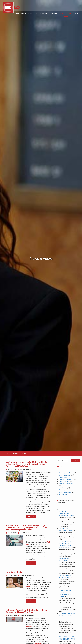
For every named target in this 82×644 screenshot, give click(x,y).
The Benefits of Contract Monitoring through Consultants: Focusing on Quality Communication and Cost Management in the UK (27, 528)
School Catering (64, 481)
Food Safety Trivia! (14, 572)
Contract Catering (65, 475)
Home (18, 14)
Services (44, 14)
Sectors (35, 14)
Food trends (63, 488)
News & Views (66, 14)
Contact (77, 14)
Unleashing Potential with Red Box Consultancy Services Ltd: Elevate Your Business (26, 611)
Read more (31, 516)
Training (55, 14)
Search (76, 460)
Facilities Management (66, 484)
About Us (25, 14)
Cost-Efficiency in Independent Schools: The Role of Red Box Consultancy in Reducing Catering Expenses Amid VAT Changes (27, 464)
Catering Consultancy (66, 473)
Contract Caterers (65, 492)
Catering (62, 490)
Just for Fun (63, 494)
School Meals (63, 477)
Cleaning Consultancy (66, 479)
